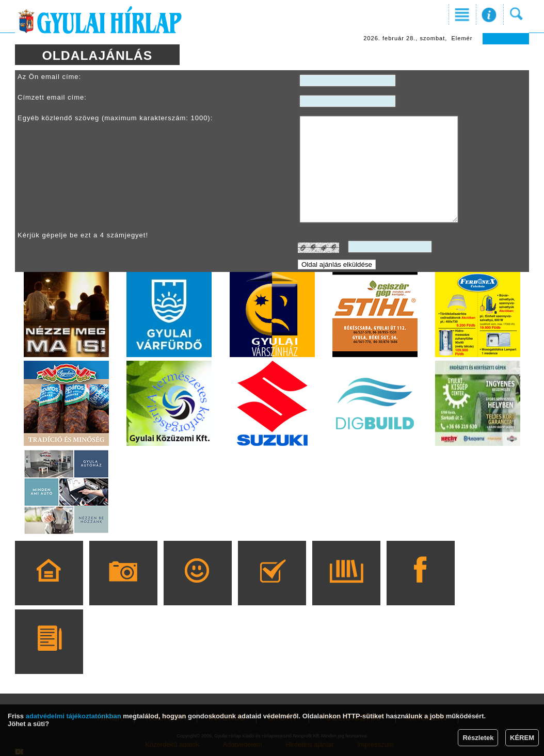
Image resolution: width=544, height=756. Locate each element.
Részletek (478, 738)
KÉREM (522, 738)
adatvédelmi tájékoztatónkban (74, 716)
